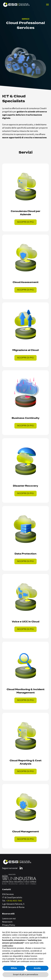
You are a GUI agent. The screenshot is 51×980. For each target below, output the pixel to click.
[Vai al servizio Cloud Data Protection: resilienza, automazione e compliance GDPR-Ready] (26, 538)
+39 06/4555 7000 (14, 901)
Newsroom (7, 922)
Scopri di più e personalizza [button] (25, 974)
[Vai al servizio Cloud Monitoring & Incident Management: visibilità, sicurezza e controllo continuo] (26, 676)
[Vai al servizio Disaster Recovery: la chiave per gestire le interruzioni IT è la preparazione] (26, 471)
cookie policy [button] (8, 946)
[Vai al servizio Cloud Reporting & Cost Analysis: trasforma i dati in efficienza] (26, 747)
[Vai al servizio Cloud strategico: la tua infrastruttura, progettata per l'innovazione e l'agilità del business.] (26, 197)
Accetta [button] (37, 968)
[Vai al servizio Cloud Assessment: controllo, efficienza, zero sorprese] (26, 267)
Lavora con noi (9, 919)
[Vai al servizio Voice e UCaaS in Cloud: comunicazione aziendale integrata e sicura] (26, 606)
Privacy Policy (9, 925)
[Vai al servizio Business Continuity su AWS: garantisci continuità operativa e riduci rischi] (26, 403)
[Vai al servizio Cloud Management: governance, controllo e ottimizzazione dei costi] (26, 816)
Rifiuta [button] (14, 968)
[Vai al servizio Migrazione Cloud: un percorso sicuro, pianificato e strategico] (26, 335)
